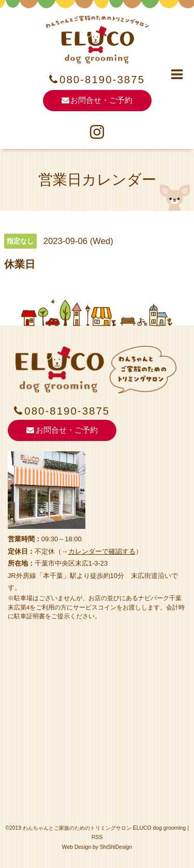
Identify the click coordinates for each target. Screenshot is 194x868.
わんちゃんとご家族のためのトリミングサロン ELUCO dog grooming (104, 828)
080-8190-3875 (102, 80)
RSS (97, 837)
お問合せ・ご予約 (97, 100)
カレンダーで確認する (102, 551)
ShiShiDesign (116, 847)
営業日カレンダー (97, 180)
